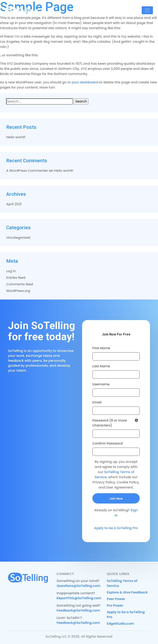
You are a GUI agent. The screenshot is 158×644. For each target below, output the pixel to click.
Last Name (101, 366)
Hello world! (16, 137)
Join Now (116, 499)
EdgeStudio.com (120, 624)
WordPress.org (18, 291)
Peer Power (116, 599)
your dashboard (85, 82)
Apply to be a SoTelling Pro (116, 528)
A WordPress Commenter (27, 171)
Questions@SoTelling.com (78, 586)
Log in (11, 271)
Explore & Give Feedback (127, 592)
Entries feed (16, 278)
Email (97, 402)
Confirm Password (107, 443)
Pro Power (115, 605)
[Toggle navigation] (147, 10)
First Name (101, 348)
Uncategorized (18, 238)
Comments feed (20, 284)
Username (101, 384)
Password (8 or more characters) (115, 423)
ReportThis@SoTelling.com (79, 598)
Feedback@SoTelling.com (78, 610)
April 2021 (14, 204)
